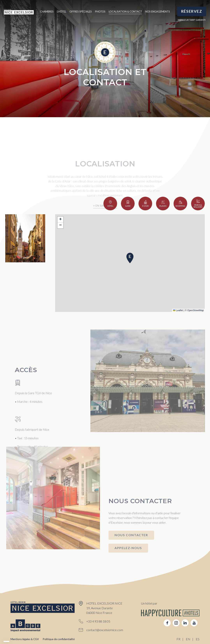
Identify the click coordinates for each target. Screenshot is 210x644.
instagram (176, 623)
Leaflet (178, 310)
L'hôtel (62, 12)
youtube (194, 623)
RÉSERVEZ (192, 11)
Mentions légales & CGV (25, 639)
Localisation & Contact (125, 12)
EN (188, 639)
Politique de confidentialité (59, 639)
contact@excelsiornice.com (105, 630)
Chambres (47, 12)
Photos (100, 12)
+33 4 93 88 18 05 (98, 621)
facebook (167, 623)
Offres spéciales (81, 12)
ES (198, 639)
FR (178, 639)
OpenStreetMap (195, 310)
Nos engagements (158, 12)
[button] (130, 258)
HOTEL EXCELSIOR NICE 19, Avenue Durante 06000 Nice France (104, 608)
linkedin (185, 623)
